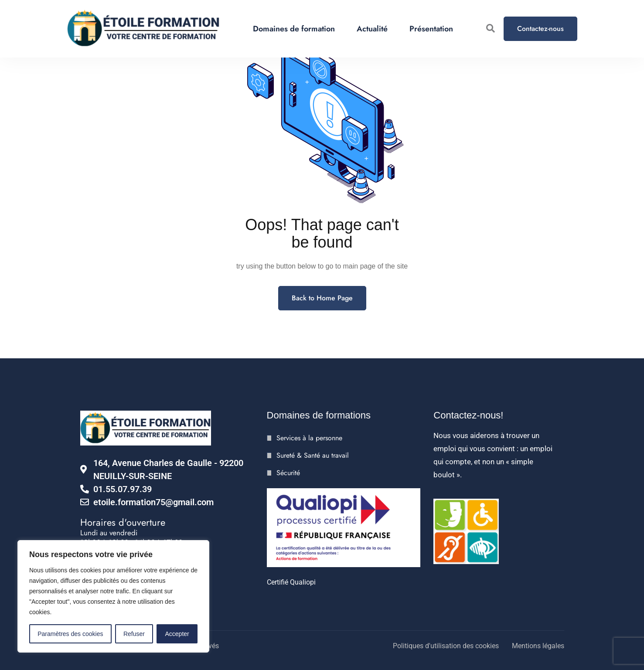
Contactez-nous (540, 29)
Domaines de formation (294, 29)
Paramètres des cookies (70, 634)
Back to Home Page (322, 298)
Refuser (134, 634)
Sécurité (288, 473)
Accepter (177, 634)
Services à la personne (309, 438)
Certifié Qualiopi (291, 582)
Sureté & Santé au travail (313, 455)
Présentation (431, 29)
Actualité (372, 29)
